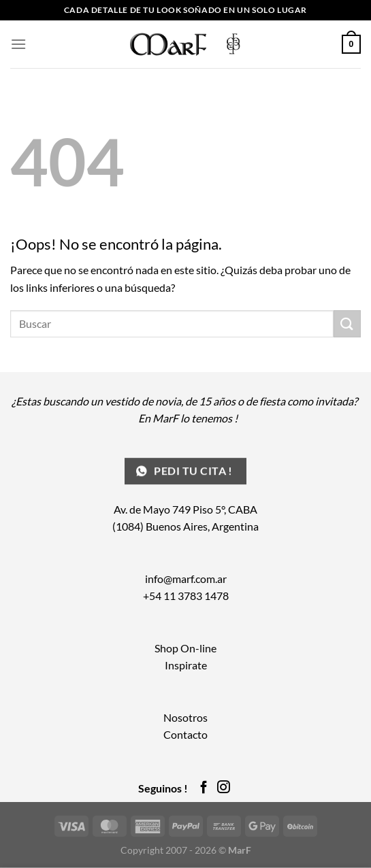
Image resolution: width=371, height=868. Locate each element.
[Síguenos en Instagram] (224, 788)
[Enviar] (347, 323)
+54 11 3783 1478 (186, 596)
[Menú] (18, 44)
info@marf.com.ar (186, 579)
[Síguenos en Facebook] (204, 788)
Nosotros (185, 717)
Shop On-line (185, 648)
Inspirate (186, 665)
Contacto (185, 734)
